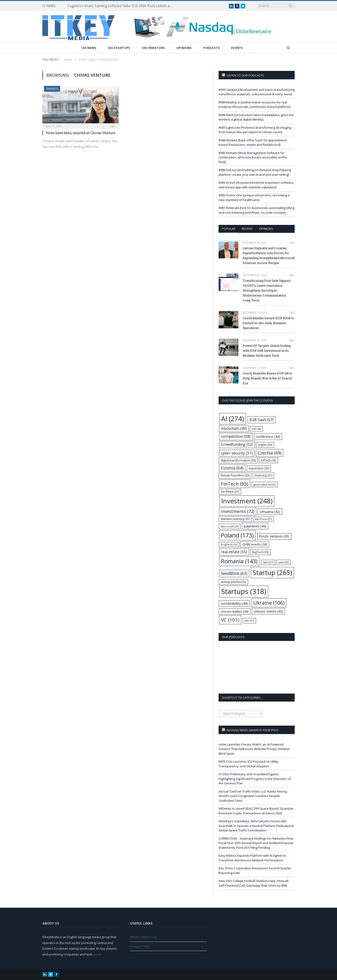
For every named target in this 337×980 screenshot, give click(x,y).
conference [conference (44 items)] (268, 437)
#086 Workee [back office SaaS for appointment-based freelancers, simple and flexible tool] (253, 143)
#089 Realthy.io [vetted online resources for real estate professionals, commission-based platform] (255, 105)
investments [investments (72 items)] (238, 511)
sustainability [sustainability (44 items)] (234, 603)
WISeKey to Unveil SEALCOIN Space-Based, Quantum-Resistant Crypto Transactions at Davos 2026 (256, 811)
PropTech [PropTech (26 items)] (229, 545)
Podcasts (212, 48)
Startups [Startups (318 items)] (244, 591)
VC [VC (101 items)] (230, 620)
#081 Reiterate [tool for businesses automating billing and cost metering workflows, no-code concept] (256, 210)
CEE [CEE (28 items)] (256, 429)
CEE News (89, 48)
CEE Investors (154, 48)
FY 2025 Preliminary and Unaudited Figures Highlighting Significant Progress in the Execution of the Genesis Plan (255, 779)
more (97, 954)
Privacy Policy (140, 946)
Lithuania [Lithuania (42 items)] (270, 512)
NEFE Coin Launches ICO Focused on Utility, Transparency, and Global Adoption (249, 764)
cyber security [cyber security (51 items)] (237, 453)
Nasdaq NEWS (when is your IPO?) (252, 730)
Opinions (184, 48)
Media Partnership (144, 937)
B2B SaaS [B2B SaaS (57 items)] (262, 420)
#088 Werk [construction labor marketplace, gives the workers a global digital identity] (256, 117)
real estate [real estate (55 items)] (234, 552)
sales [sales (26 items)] (284, 562)
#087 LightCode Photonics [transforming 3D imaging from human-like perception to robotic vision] (255, 130)
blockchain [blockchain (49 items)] (234, 429)
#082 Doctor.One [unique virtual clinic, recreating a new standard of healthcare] (254, 197)
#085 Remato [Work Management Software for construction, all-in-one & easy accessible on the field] (253, 157)
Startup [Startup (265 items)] (272, 572)
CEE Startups (119, 48)
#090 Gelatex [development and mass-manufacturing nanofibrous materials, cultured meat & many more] (256, 92)
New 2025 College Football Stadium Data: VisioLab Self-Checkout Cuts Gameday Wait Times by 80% (254, 883)
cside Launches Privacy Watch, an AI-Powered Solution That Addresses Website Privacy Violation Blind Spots (254, 749)
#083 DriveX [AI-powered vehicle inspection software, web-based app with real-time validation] (256, 185)
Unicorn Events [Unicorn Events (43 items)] (268, 611)
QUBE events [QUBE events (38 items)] (255, 544)
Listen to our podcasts (245, 75)
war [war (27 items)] (249, 620)
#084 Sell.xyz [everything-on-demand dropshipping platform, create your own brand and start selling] (255, 172)
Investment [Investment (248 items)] (247, 501)
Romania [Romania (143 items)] (239, 561)
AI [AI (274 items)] (233, 419)
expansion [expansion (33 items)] (259, 468)
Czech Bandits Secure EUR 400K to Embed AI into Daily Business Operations (268, 323)
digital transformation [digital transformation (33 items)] (238, 460)
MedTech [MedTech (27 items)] (263, 519)
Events (237, 48)
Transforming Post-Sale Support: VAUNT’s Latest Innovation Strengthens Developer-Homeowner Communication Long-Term (267, 290)
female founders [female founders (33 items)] (235, 475)
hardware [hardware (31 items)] (230, 492)
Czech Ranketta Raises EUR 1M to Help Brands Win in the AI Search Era (267, 378)
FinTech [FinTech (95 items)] (235, 484)
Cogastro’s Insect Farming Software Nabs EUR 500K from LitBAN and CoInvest (121, 6)
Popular (229, 229)
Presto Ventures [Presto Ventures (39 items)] (274, 536)
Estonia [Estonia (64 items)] (232, 468)
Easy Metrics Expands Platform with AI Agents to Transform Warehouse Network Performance (252, 858)
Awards (52, 89)
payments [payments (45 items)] (255, 526)
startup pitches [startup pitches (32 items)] (233, 582)
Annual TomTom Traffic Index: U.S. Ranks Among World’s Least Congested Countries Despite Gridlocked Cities (253, 796)
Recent (247, 229)
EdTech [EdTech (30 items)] (269, 460)
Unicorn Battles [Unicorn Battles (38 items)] (235, 611)
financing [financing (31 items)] (263, 475)
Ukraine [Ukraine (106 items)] (269, 603)
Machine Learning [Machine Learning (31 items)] (235, 519)
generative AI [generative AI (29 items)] (265, 485)
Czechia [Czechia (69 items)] (269, 453)
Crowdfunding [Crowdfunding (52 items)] (237, 444)
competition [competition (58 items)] (236, 436)
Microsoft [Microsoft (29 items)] (230, 526)
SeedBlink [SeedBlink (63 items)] (234, 573)
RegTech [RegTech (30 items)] (260, 552)
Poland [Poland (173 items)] (237, 535)
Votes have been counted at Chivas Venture (81, 133)
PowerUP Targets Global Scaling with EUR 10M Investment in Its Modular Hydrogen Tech (267, 351)
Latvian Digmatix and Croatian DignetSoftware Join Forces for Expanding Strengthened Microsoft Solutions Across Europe (269, 255)
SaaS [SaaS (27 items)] (268, 562)
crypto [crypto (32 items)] (265, 445)
